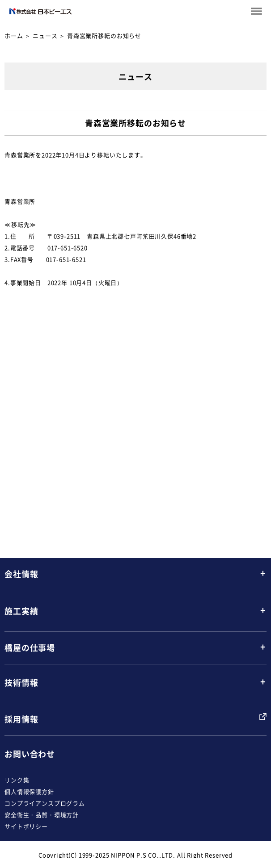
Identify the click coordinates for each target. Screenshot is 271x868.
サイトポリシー (26, 826)
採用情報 (21, 719)
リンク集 (17, 780)
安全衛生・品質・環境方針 (42, 815)
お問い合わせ (30, 754)
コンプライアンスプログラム (45, 803)
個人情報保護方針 (29, 791)
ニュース (45, 35)
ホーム (14, 35)
